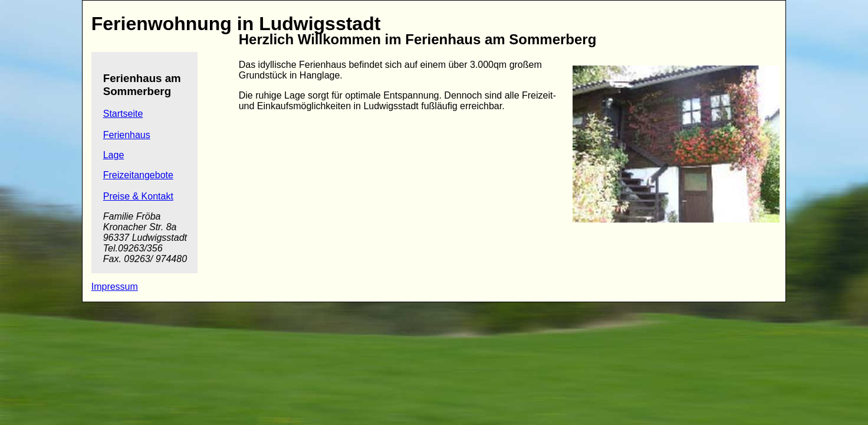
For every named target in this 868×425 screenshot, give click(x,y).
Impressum (115, 287)
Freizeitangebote (138, 175)
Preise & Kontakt (138, 196)
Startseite (123, 114)
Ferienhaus (127, 135)
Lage (114, 155)
